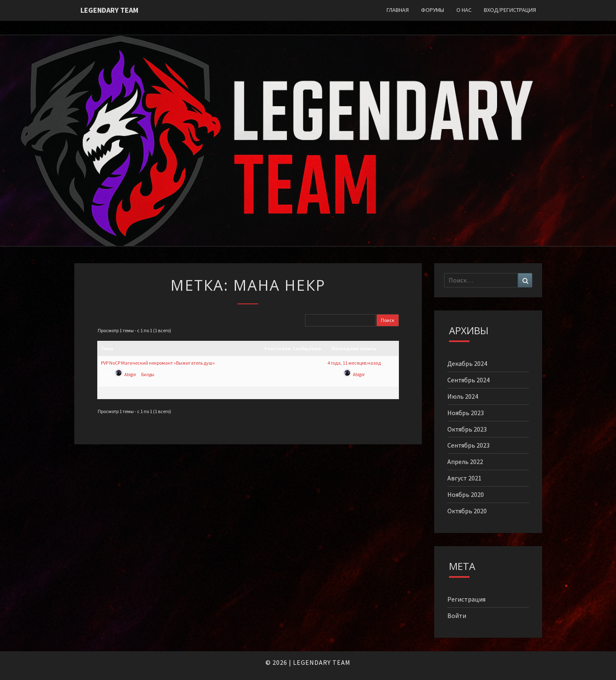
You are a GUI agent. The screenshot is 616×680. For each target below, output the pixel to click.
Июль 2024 (463, 396)
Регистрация (466, 599)
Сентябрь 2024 (468, 380)
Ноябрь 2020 (466, 494)
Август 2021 (464, 478)
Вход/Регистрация (510, 10)
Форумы (433, 10)
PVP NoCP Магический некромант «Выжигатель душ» (158, 363)
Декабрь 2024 (467, 363)
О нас (464, 10)
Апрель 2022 (465, 462)
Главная (398, 10)
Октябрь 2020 (467, 511)
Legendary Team (109, 10)
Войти (457, 616)
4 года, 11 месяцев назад (354, 363)
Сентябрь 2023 (468, 445)
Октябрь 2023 (467, 429)
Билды (148, 374)
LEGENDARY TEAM (322, 662)
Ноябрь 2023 (466, 413)
